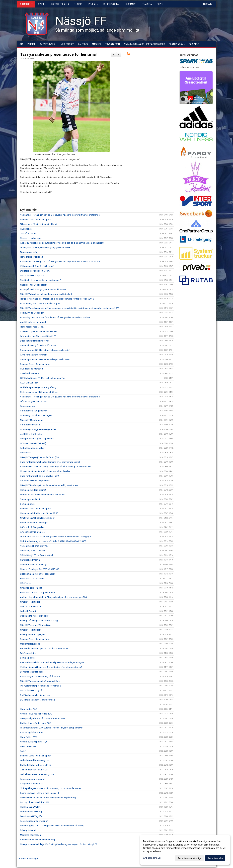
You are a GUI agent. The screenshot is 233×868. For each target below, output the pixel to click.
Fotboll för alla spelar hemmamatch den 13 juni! (43, 495)
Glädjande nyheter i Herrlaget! (34, 565)
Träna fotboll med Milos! (32, 327)
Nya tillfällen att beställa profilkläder (37, 518)
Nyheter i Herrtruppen (30, 602)
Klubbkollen (26, 229)
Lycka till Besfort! (28, 611)
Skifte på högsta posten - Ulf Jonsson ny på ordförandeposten (50, 788)
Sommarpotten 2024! (30, 499)
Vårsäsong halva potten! (32, 732)
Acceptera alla (215, 858)
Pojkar (93, 4)
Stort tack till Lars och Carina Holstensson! (40, 280)
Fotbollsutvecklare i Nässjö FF (35, 760)
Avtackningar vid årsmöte (32, 532)
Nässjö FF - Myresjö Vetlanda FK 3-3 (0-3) (40, 457)
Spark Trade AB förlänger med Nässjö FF (40, 793)
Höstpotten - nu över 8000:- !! (34, 579)
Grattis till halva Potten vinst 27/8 (36, 723)
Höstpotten (26, 453)
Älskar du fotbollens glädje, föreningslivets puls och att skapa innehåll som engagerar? (62, 243)
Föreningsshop (27, 406)
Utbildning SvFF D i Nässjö (33, 551)
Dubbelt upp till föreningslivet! (35, 341)
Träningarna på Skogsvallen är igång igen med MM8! (45, 248)
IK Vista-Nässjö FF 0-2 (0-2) (33, 443)
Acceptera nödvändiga (190, 858)
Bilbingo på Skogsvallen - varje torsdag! (39, 620)
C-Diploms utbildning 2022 (33, 784)
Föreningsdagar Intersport (33, 779)
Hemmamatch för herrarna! (33, 490)
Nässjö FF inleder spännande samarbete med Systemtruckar (49, 485)
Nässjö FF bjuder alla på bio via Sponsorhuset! (42, 718)
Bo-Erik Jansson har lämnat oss (35, 695)
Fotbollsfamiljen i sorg (31, 812)
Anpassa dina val (152, 858)
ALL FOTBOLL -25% (29, 383)
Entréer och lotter (28, 653)
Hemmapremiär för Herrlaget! (34, 523)
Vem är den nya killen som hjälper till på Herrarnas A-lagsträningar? (52, 662)
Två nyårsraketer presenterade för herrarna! (58, 55)
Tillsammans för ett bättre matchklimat (39, 224)
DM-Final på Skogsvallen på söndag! (38, 700)
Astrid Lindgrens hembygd (33, 322)
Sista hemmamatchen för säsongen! (38, 574)
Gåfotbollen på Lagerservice (34, 411)
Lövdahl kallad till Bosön (32, 672)
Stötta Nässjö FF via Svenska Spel (36, 555)
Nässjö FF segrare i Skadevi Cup (36, 625)
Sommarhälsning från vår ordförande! (38, 345)
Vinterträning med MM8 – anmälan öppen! (40, 303)
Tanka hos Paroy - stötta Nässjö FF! (37, 774)
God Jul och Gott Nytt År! (32, 275)
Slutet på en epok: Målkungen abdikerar (39, 392)
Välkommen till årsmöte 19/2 (34, 546)
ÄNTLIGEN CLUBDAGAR (32, 434)
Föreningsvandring (29, 252)
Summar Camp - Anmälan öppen (36, 756)
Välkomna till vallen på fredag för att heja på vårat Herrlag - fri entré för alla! (56, 467)
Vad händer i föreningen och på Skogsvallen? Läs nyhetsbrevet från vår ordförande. (60, 261)
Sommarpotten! (28, 504)
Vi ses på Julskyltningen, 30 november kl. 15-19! (43, 289)
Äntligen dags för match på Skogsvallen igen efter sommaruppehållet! (54, 597)
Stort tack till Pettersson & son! (35, 271)
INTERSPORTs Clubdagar (32, 313)
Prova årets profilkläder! (31, 257)
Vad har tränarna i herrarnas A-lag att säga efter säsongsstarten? (51, 667)
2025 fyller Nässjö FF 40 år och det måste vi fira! (43, 378)
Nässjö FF (26, 4)
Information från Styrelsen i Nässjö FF (38, 336)
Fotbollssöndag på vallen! (33, 448)
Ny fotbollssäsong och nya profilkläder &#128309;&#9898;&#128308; (53, 541)
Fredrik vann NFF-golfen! (32, 816)
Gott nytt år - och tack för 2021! (35, 802)
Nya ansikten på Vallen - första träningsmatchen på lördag (48, 798)
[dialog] (185, 850)
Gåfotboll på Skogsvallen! (33, 527)
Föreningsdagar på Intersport (34, 821)
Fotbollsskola (112, 4)
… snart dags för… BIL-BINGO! (34, 770)
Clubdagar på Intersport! (32, 369)
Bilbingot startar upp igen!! (33, 634)
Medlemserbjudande (30, 644)
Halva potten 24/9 (29, 709)
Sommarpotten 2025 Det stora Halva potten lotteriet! (45, 350)
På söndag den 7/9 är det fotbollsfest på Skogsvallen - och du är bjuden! (55, 317)
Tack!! (23, 751)
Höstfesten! (26, 583)
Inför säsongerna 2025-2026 (34, 401)
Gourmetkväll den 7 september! (35, 481)
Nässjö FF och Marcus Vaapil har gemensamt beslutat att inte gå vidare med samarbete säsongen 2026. (70, 308)
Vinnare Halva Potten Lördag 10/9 (36, 714)
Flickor (79, 4)
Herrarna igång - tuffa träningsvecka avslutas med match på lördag (52, 826)
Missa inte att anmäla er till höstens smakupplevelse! (45, 471)
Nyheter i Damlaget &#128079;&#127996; (40, 569)
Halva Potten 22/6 (29, 737)
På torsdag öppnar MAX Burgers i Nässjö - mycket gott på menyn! (52, 728)
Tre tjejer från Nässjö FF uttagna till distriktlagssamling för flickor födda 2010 (57, 299)
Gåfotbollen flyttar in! (30, 425)
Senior (42, 4)
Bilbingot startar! (28, 830)
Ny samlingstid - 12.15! (31, 588)
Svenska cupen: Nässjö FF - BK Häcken (39, 331)
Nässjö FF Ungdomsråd (32, 420)
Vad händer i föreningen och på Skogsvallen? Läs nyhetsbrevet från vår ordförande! (60, 215)
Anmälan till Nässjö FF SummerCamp (38, 840)
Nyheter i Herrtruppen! (31, 630)
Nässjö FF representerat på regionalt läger (40, 681)
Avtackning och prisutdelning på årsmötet (40, 676)
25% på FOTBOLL (28, 234)
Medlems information (30, 835)
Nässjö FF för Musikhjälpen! (34, 285)
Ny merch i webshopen (31, 238)
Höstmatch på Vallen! (30, 807)
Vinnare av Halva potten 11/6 (34, 742)
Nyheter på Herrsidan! (30, 607)
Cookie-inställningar (29, 859)
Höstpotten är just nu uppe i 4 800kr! (37, 593)
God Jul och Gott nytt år (31, 690)
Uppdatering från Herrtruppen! (35, 616)
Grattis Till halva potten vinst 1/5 (35, 765)
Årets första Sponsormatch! (34, 355)
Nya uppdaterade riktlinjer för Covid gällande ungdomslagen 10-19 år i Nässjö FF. (59, 844)
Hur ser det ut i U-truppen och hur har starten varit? (44, 648)
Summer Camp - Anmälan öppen (36, 220)
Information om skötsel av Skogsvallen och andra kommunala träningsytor (56, 537)
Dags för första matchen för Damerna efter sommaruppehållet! (50, 462)
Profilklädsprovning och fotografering (38, 387)
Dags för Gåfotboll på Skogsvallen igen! (39, 476)
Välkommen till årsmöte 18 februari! (37, 266)
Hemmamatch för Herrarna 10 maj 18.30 (39, 513)
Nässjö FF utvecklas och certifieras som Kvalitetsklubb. (47, 294)
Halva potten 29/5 (29, 746)
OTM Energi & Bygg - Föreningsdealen (38, 429)
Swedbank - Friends (30, 373)
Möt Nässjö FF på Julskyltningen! (36, 415)
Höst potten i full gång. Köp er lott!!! (37, 439)
